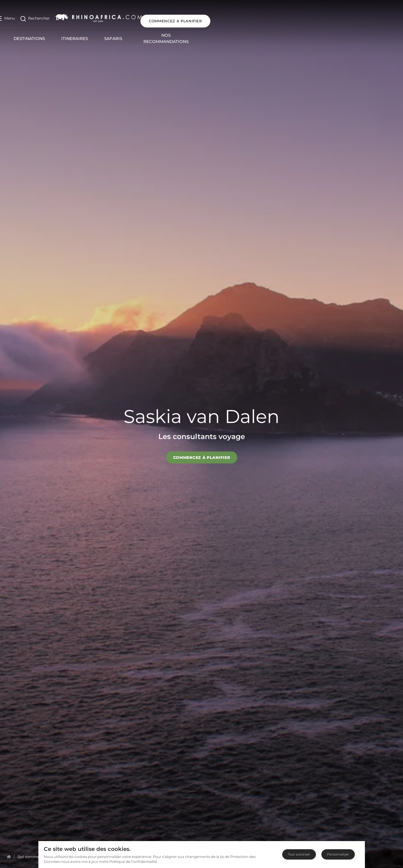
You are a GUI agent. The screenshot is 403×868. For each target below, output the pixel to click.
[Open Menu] (15, 16)
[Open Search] (44, 16)
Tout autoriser (299, 854)
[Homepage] (9, 857)
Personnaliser (338, 854)
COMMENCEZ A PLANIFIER (363, 16)
